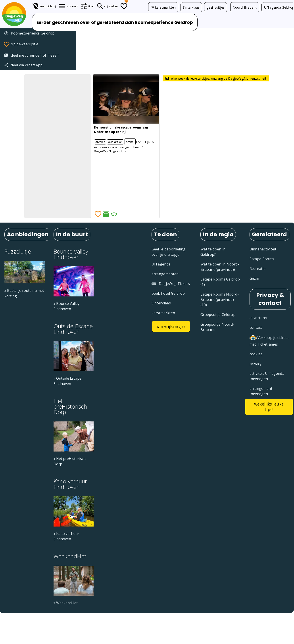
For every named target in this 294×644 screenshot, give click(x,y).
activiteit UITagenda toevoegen (267, 376)
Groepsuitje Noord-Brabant (217, 327)
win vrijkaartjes (171, 326)
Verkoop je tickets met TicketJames (269, 341)
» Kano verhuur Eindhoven (66, 536)
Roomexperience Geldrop (29, 33)
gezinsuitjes (216, 7)
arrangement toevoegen (261, 391)
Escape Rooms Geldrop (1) (220, 282)
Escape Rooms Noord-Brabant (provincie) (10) (220, 300)
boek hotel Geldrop (168, 293)
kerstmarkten (163, 7)
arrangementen (165, 274)
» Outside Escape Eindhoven (67, 381)
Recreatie (258, 269)
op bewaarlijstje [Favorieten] (21, 44)
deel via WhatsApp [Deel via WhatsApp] (24, 65)
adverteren (259, 318)
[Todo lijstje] (124, 6)
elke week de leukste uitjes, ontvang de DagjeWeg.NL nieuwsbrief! (216, 78)
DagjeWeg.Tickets (171, 284)
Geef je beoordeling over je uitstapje (169, 252)
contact (256, 327)
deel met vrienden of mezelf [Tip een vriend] (32, 55)
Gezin (254, 278)
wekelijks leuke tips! (269, 407)
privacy (256, 364)
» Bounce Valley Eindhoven (66, 306)
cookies (256, 354)
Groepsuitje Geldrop (218, 315)
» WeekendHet (66, 603)
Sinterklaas (191, 7)
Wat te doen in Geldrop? (213, 252)
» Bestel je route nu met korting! (24, 293)
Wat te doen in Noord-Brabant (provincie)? (220, 267)
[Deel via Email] (106, 214)
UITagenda (161, 264)
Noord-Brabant (245, 7)
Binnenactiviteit (263, 249)
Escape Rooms (262, 259)
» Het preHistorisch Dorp (70, 461)
